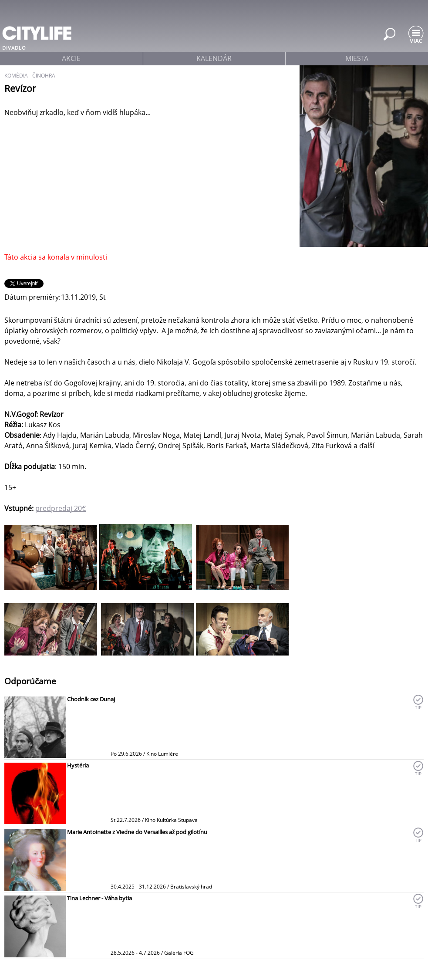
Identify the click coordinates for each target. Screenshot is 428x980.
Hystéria (78, 765)
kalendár (214, 58)
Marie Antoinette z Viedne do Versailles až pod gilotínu (137, 832)
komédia (16, 76)
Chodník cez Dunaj (91, 699)
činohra (44, 76)
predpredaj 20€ (61, 508)
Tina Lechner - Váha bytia (99, 898)
